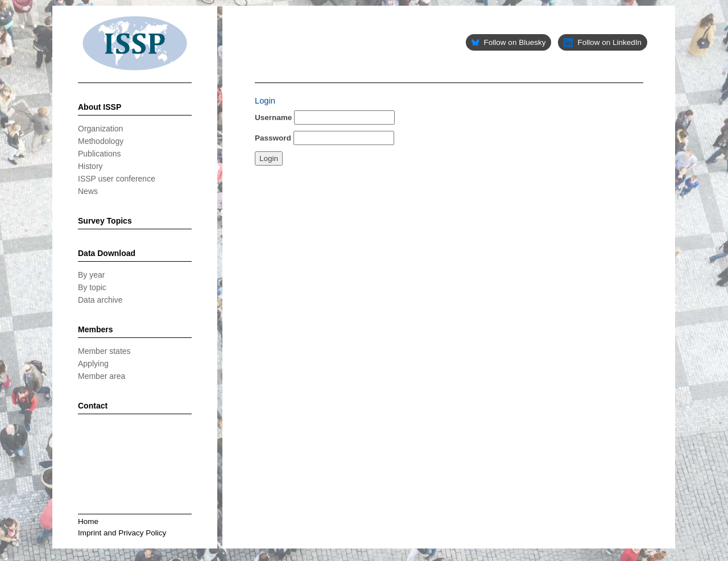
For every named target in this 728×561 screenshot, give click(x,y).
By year (91, 275)
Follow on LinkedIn (603, 43)
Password (273, 138)
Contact (93, 406)
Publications (100, 154)
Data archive (100, 300)
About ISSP (100, 107)
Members (95, 329)
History (90, 166)
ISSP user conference (117, 179)
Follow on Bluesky (508, 42)
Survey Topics (105, 221)
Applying (93, 364)
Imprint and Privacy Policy (122, 533)
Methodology (101, 141)
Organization (100, 129)
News (88, 191)
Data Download (107, 253)
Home (88, 521)
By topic (92, 287)
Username (273, 117)
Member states (104, 351)
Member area (102, 376)
